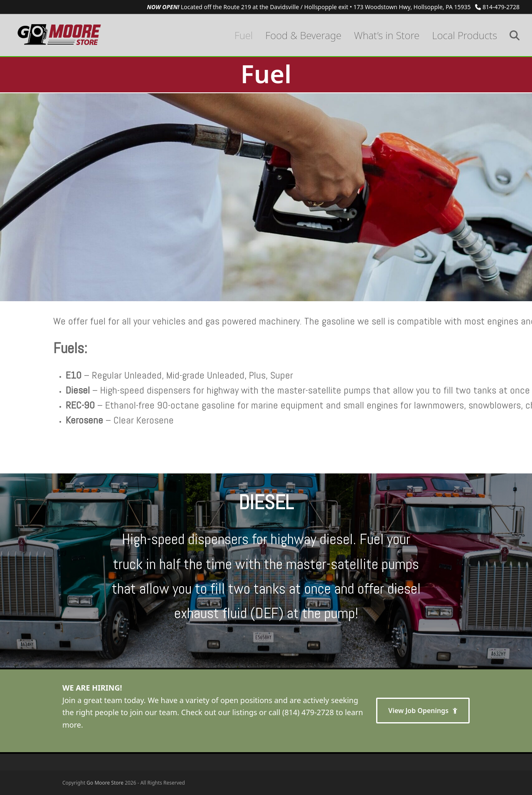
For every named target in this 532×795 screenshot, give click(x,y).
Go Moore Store (105, 783)
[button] (515, 35)
